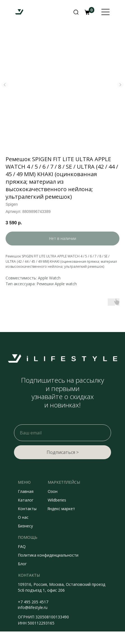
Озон (53, 491)
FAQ (22, 546)
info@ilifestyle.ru (33, 607)
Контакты (27, 509)
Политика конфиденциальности (48, 555)
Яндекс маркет (61, 509)
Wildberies (57, 500)
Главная (26, 491)
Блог (22, 564)
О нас (23, 517)
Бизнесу (25, 526)
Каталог (26, 500)
